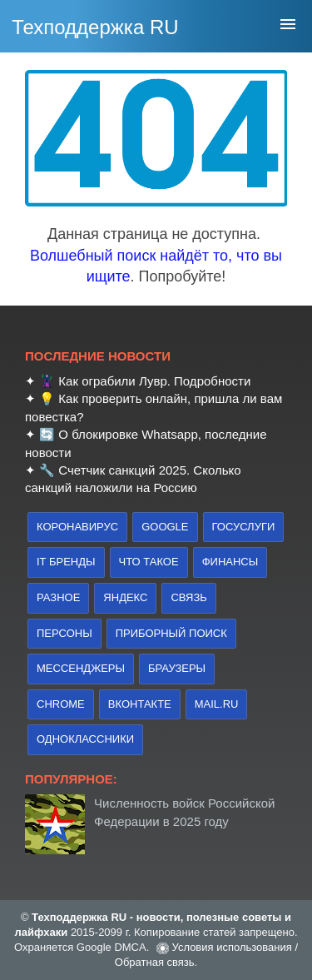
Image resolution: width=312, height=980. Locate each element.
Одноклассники (85, 739)
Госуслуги (244, 527)
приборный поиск (171, 633)
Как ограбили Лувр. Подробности (154, 381)
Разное (58, 597)
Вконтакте (140, 704)
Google (165, 527)
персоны (64, 633)
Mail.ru (217, 704)
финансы (230, 562)
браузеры (177, 668)
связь (188, 597)
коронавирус (77, 527)
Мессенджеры (81, 668)
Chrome (61, 704)
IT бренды (66, 562)
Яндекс (125, 597)
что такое (149, 562)
